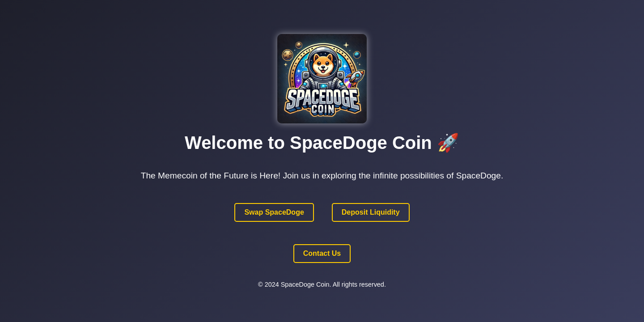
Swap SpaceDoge (274, 212)
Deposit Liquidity (371, 212)
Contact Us (322, 253)
